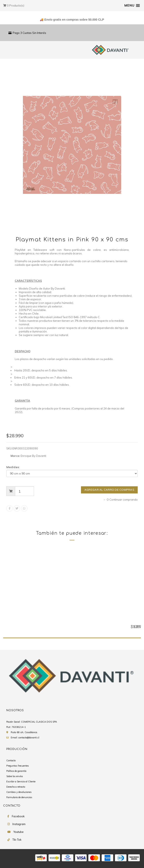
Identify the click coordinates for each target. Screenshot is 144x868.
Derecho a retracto (16, 787)
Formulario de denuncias (19, 798)
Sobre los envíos (15, 776)
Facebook (18, 816)
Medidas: (13, 467)
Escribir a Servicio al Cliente (21, 782)
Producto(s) (14, 5)
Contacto (11, 761)
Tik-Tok (17, 840)
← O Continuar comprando (120, 500)
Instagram (19, 824)
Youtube (18, 832)
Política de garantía (16, 771)
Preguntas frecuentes (18, 766)
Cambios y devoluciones (19, 792)
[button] (132, 5)
